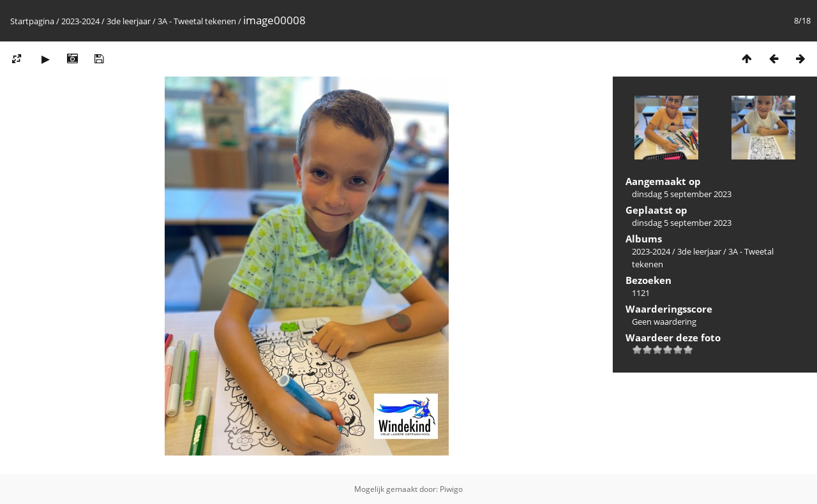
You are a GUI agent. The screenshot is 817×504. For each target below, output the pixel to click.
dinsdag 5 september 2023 (682, 194)
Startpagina (32, 21)
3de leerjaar (129, 21)
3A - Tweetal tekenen (197, 21)
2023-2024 (80, 21)
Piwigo (451, 489)
